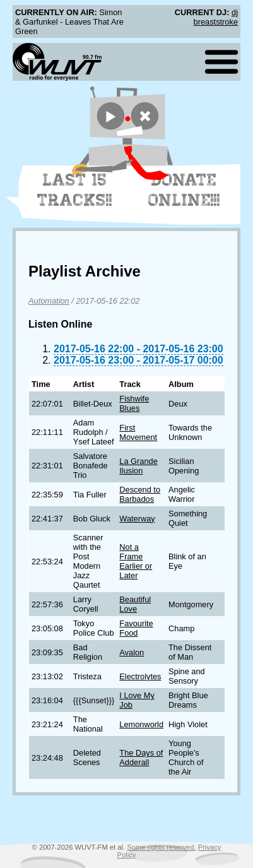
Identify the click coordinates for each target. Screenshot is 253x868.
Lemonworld (141, 724)
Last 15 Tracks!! (75, 190)
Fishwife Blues (134, 403)
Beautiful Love (135, 604)
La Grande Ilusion (138, 466)
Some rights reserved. (161, 847)
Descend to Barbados (140, 494)
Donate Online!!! (184, 190)
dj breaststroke (216, 17)
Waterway (137, 519)
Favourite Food (136, 628)
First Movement (138, 432)
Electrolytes (140, 676)
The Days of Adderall (141, 758)
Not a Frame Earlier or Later (136, 561)
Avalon (132, 652)
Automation (49, 301)
